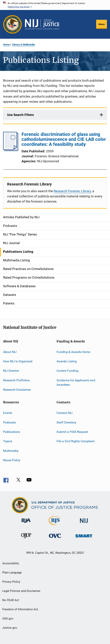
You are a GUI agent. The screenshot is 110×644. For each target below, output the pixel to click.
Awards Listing (67, 361)
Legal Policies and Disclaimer (21, 591)
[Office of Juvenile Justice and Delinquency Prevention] (26, 539)
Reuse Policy (12, 460)
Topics (8, 441)
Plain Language (12, 573)
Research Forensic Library (72, 191)
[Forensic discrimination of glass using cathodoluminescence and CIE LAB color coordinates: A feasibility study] (11, 150)
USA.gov (8, 619)
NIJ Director (11, 371)
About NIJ (10, 352)
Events (8, 413)
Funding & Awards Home (73, 352)
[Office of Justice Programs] (12, 24)
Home (6, 45)
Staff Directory (66, 422)
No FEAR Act (11, 600)
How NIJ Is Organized (18, 361)
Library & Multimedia (23, 45)
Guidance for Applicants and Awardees (76, 382)
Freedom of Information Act (20, 609)
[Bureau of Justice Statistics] (55, 526)
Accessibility (11, 563)
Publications (12, 432)
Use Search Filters (20, 115)
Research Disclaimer (17, 390)
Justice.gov (10, 628)
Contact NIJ (65, 413)
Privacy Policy (11, 582)
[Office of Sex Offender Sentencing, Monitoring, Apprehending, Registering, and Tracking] (84, 538)
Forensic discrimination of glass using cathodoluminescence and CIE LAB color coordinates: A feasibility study (64, 139)
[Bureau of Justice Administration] (26, 523)
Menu (102, 24)
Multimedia (11, 451)
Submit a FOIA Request (72, 432)
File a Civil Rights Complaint (76, 441)
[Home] (42, 24)
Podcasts (9, 422)
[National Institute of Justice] (84, 524)
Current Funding (67, 371)
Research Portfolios (16, 380)
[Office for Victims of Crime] (55, 539)
